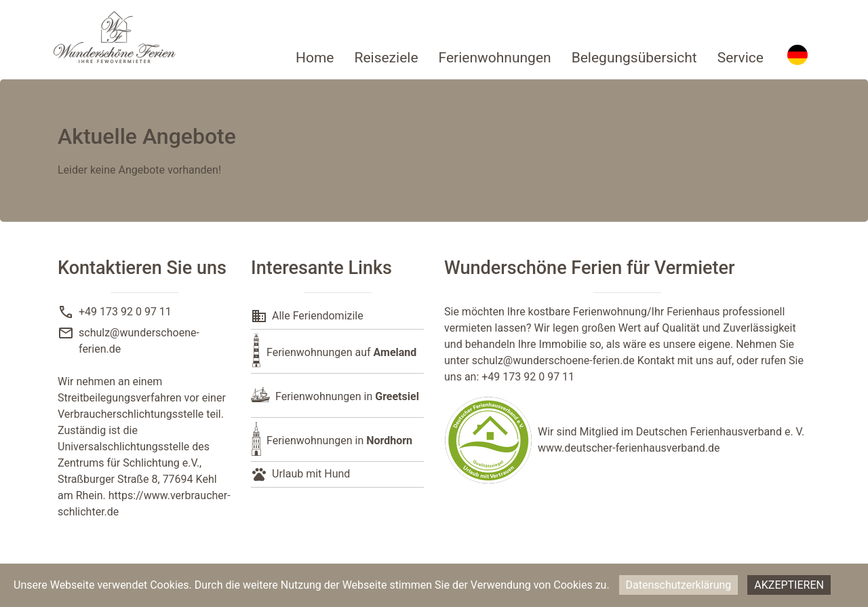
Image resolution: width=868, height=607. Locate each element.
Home (315, 58)
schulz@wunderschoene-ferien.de (553, 360)
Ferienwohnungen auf (341, 352)
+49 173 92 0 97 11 (125, 312)
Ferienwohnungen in (347, 396)
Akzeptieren (789, 585)
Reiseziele (386, 58)
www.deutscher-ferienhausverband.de (629, 448)
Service (741, 58)
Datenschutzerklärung (679, 585)
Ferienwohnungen (495, 58)
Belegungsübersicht (634, 58)
